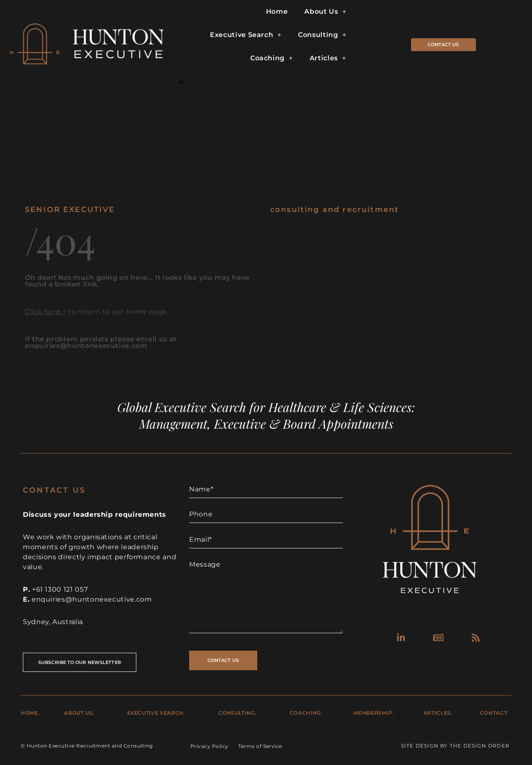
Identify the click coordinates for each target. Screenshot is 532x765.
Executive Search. (156, 713)
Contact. (494, 713)
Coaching (272, 58)
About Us (325, 12)
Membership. (373, 713)
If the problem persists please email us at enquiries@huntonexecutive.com (101, 342)
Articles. (438, 713)
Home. (30, 713)
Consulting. (237, 713)
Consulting (322, 35)
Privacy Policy (209, 746)
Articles (328, 58)
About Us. (79, 713)
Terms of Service (260, 746)
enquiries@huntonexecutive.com (92, 599)
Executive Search (246, 35)
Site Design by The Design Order (455, 746)
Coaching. (306, 713)
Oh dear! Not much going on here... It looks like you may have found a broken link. (137, 281)
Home (277, 11)
